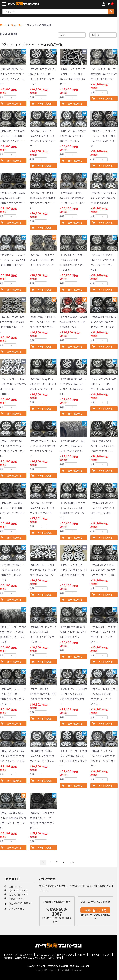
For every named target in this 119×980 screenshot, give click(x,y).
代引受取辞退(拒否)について (20, 904)
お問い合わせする (95, 910)
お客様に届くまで (45, 955)
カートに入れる (45, 104)
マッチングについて (19, 891)
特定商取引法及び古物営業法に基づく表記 (24, 958)
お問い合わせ (55, 958)
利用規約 (82, 955)
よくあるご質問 (17, 909)
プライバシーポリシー (100, 955)
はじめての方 (26, 955)
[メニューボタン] (5, 4)
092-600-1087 (59, 911)
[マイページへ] (104, 5)
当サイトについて (65, 955)
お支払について (17, 899)
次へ (72, 862)
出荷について (15, 886)
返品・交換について (19, 895)
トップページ (10, 955)
